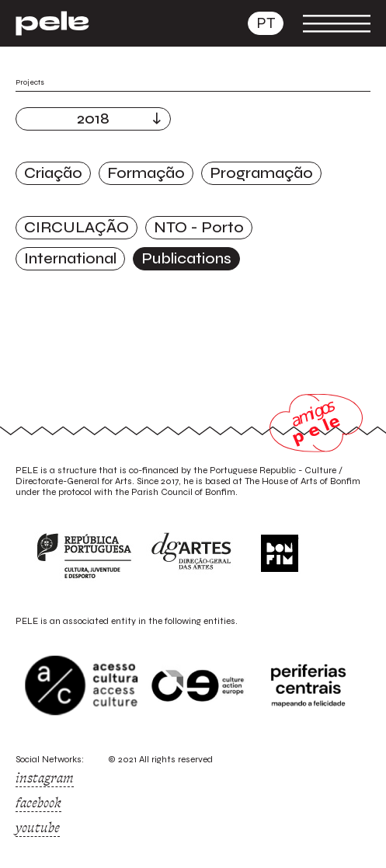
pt (266, 23)
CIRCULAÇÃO (77, 227)
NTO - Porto (199, 227)
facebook (38, 803)
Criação (53, 173)
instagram (45, 778)
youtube (38, 828)
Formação (146, 173)
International (70, 258)
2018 (93, 119)
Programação (261, 173)
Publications (186, 258)
